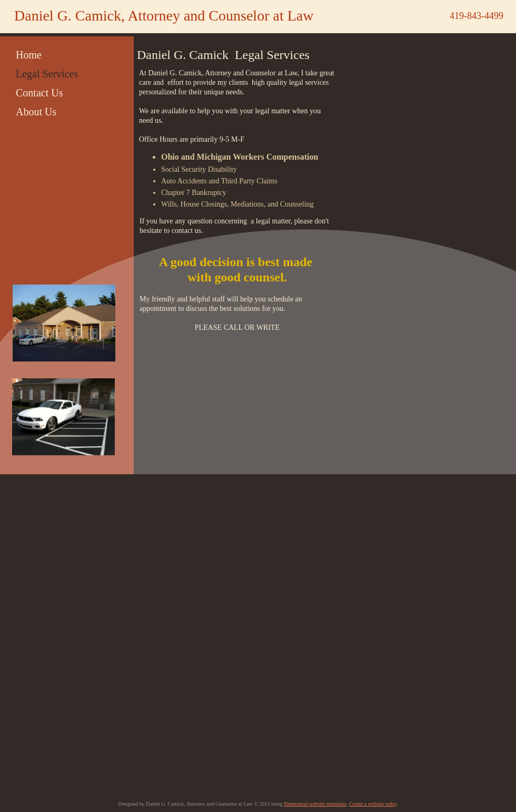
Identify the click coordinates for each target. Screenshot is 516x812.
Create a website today (373, 804)
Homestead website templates (315, 804)
